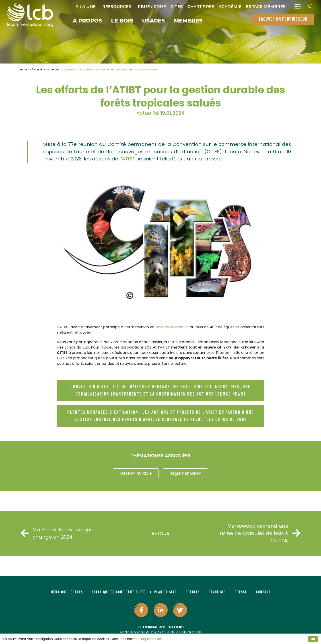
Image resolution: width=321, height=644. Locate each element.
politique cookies (149, 639)
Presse (241, 592)
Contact (263, 592)
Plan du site (166, 592)
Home (24, 70)
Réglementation (185, 473)
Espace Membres (266, 7)
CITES (177, 7)
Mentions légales (67, 592)
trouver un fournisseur (283, 19)
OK (313, 639)
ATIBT (129, 159)
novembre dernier (172, 327)
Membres (188, 21)
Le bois (122, 21)
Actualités (53, 70)
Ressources (117, 7)
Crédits (193, 592)
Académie (230, 7)
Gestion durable (136, 473)
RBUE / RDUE (152, 7)
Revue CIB (217, 592)
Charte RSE (201, 7)
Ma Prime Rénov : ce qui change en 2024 (57, 533)
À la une (86, 7)
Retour (160, 533)
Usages (154, 21)
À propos (87, 21)
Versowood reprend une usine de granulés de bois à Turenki (259, 533)
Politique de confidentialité (119, 592)
